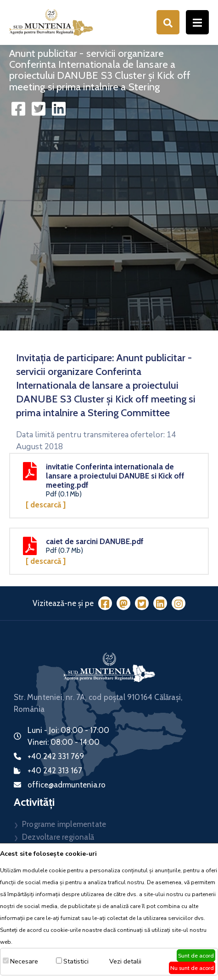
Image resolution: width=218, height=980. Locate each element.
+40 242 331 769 (56, 756)
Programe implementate (64, 824)
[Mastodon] (123, 603)
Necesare (24, 961)
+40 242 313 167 (55, 771)
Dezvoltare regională (58, 837)
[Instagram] (179, 603)
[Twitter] (142, 603)
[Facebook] (105, 603)
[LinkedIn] (160, 603)
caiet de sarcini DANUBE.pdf (95, 541)
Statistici (76, 961)
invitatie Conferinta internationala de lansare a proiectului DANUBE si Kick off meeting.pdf (115, 476)
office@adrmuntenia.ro (67, 785)
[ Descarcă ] (46, 505)
